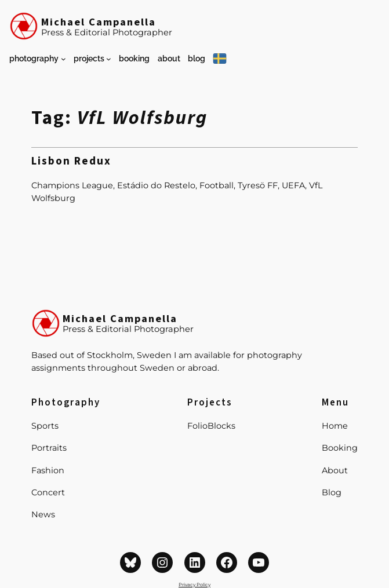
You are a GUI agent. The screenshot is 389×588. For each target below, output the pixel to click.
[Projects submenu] (109, 59)
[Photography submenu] (63, 59)
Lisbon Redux (71, 162)
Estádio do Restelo (156, 185)
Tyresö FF (258, 185)
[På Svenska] (220, 59)
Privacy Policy (194, 585)
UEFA (293, 185)
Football (217, 185)
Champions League (72, 185)
